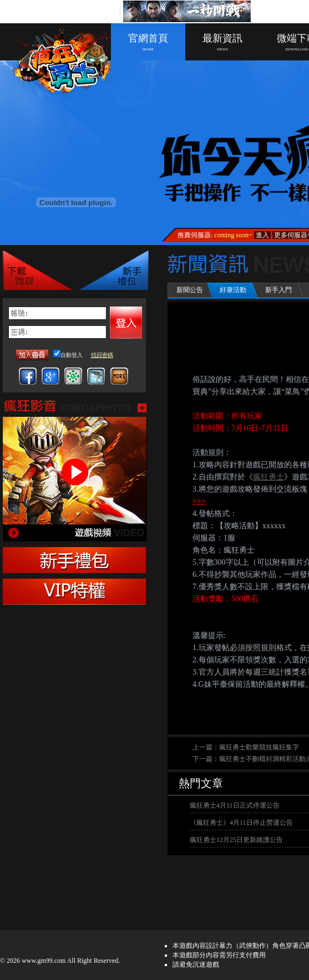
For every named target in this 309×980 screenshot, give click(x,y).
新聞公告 (190, 290)
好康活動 (233, 290)
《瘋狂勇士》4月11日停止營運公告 (241, 823)
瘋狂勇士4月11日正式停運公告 (235, 805)
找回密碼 (102, 355)
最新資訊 (222, 42)
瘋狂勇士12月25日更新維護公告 (236, 840)
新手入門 (278, 290)
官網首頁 (148, 42)
